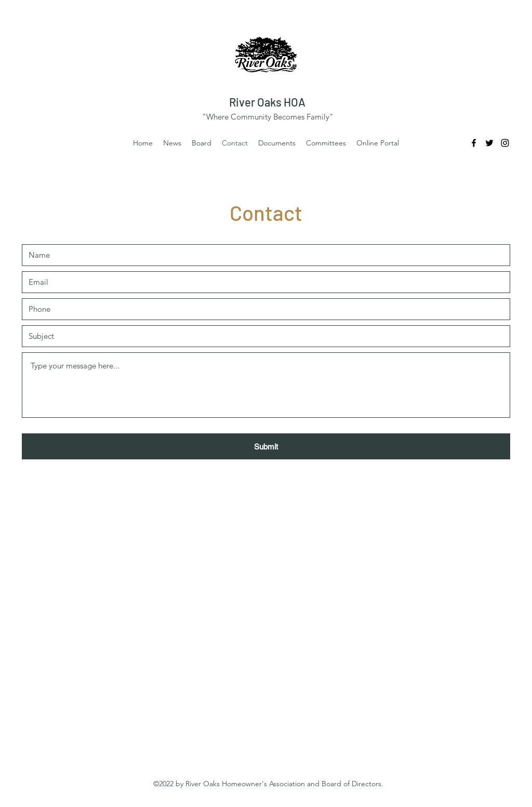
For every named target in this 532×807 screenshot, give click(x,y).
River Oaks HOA (267, 102)
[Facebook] (474, 143)
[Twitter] (489, 143)
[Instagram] (505, 143)
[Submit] (266, 446)
